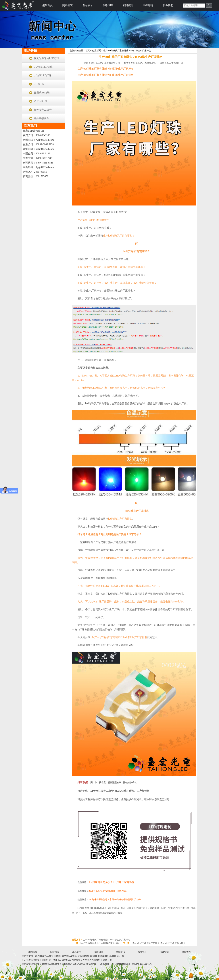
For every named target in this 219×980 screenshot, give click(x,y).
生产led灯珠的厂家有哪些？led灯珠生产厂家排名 (127, 51)
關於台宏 (55, 952)
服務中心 (142, 952)
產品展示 (88, 5)
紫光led (94, 956)
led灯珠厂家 (118, 956)
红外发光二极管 (43, 110)
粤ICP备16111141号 (142, 964)
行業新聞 (97, 51)
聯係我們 (168, 5)
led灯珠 (57, 956)
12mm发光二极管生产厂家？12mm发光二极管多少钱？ (159, 943)
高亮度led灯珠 (105, 956)
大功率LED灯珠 (43, 75)
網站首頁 (47, 5)
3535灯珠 (105, 964)
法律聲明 (148, 5)
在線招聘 (108, 5)
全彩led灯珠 (83, 956)
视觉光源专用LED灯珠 (46, 58)
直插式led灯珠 (42, 93)
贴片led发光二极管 (44, 956)
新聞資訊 (128, 5)
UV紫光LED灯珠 (43, 67)
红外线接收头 (41, 118)
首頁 (87, 51)
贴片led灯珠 (40, 101)
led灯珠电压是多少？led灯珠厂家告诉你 (112, 882)
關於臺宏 (68, 5)
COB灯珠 (39, 84)
